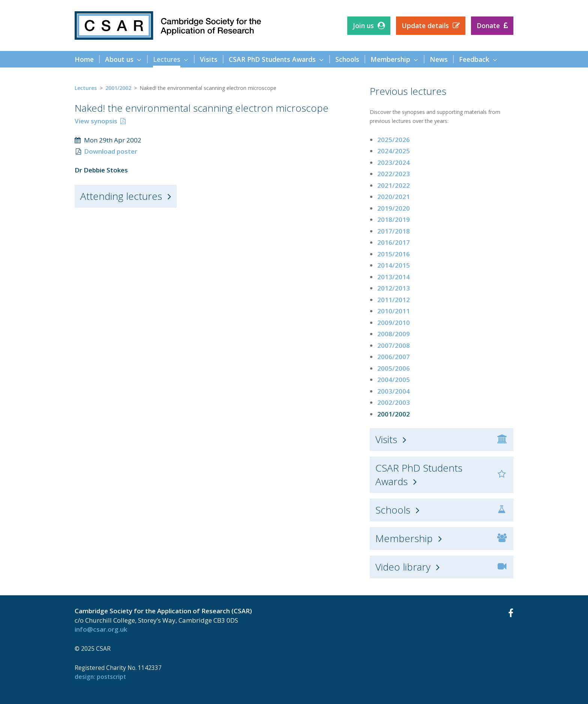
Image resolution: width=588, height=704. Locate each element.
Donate (488, 25)
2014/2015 (394, 265)
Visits (386, 439)
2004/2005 (394, 380)
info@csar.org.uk (101, 629)
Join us (363, 25)
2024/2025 (394, 151)
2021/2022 (394, 185)
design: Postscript (100, 677)
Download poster (111, 151)
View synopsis (96, 121)
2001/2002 (118, 88)
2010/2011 (394, 311)
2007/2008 (394, 345)
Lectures (86, 88)
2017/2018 (394, 231)
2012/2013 (394, 288)
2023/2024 (394, 163)
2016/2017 (394, 242)
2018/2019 (394, 219)
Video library (403, 567)
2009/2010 (394, 323)
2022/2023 (394, 174)
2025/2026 (394, 140)
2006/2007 (394, 357)
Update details (425, 25)
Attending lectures (121, 196)
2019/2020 (394, 208)
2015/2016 (394, 254)
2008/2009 (394, 334)
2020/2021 (394, 197)
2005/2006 (394, 368)
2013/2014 (394, 277)
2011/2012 (394, 300)
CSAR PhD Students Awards (419, 475)
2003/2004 (394, 391)
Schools (393, 510)
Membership (404, 538)
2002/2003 (394, 402)
